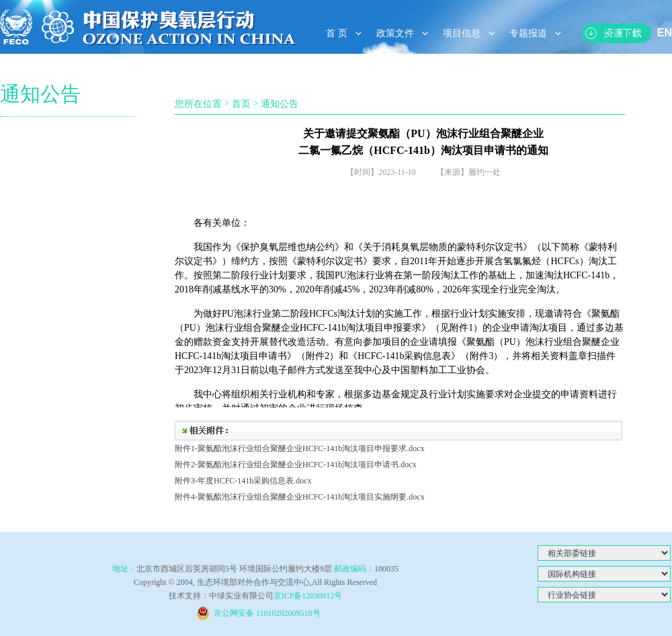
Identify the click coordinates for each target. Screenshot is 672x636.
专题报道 (528, 33)
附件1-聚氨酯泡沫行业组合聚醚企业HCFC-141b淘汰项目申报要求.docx (300, 448)
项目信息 (462, 33)
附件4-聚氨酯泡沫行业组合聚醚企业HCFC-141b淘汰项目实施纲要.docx (300, 497)
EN (665, 33)
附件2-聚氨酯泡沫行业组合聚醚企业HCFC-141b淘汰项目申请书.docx (296, 465)
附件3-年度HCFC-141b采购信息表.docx (243, 481)
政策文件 (395, 33)
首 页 (337, 33)
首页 (241, 104)
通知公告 (280, 104)
